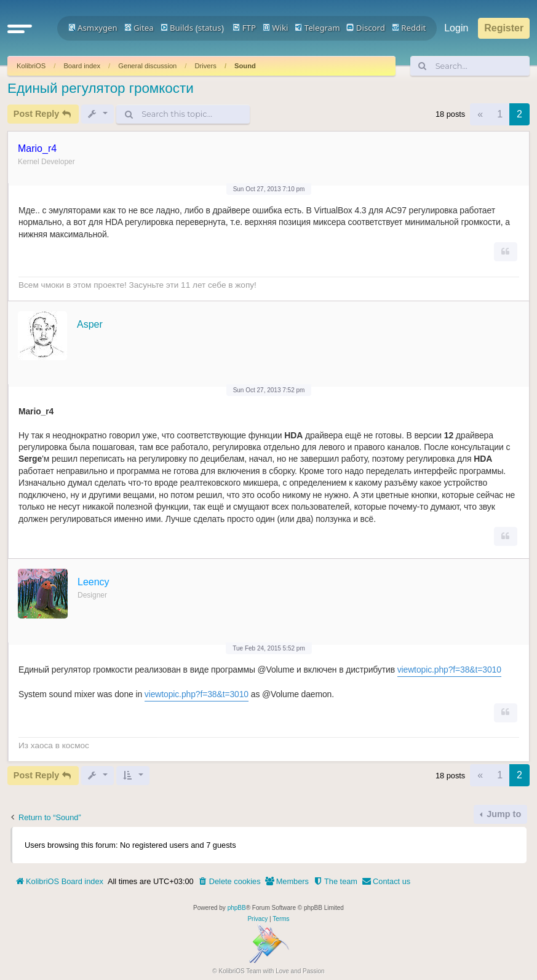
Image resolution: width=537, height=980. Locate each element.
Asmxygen (93, 28)
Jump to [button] (503, 814)
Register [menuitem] (504, 28)
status (210, 28)
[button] (20, 28)
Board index (82, 66)
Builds (177, 28)
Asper (90, 324)
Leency (93, 582)
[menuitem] (229, 882)
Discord (366, 28)
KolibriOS (31, 66)
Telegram (317, 28)
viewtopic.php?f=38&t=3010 (449, 670)
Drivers (205, 66)
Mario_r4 (37, 148)
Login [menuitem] (456, 28)
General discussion (147, 66)
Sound (245, 66)
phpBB (237, 908)
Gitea (139, 28)
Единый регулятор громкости (101, 88)
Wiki (276, 28)
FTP (244, 28)
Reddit (409, 28)
